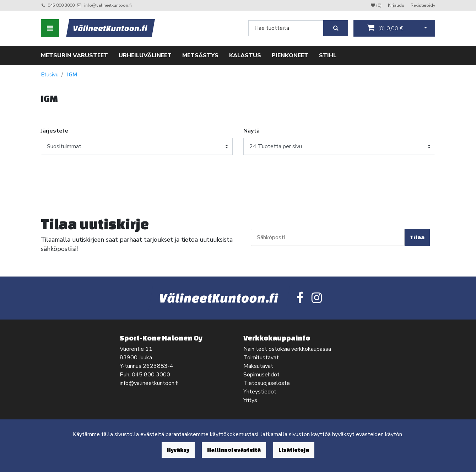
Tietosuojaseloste (267, 383)
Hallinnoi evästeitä (234, 450)
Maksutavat (258, 366)
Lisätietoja (294, 450)
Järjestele (55, 131)
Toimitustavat (261, 358)
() (385, 28)
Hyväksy (178, 450)
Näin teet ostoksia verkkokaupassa (287, 349)
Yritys (250, 400)
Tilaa (417, 237)
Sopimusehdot (261, 375)
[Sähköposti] (328, 237)
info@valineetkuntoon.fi (108, 5)
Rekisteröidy (423, 5)
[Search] (286, 28)
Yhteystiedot (260, 392)
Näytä (251, 131)
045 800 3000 (61, 5)
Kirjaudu (397, 5)
